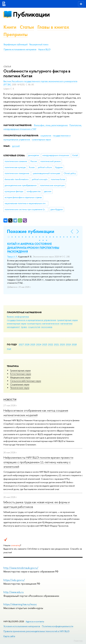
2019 (68, 344)
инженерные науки (17, 323)
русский (16, 146)
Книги (10, 27)
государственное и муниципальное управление (32, 320)
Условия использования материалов (22, 626)
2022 (51, 344)
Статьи (27, 27)
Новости (10, 400)
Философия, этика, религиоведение (51, 125)
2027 (21, 344)
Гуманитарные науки (20, 370)
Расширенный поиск (39, 44)
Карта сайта (9, 636)
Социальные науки (20, 384)
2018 (74, 344)
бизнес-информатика (18, 317)
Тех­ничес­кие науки (20, 388)
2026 (27, 344)
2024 (39, 344)
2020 (62, 344)
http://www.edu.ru (14, 592)
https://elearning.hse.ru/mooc (20, 604)
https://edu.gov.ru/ (14, 580)
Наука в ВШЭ (44, 49)
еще (9, 349)
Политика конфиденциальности (58, 626)
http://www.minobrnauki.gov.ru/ (21, 568)
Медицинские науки (20, 377)
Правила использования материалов (20, 49)
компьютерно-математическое (43, 323)
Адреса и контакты (35, 621)
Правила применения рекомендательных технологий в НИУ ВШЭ (36, 631)
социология (34, 327)
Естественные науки (21, 374)
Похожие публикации (31, 231)
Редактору (78, 641)
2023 (45, 344)
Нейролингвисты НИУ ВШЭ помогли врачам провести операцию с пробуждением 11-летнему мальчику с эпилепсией (38, 462)
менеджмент (13, 327)
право (24, 327)
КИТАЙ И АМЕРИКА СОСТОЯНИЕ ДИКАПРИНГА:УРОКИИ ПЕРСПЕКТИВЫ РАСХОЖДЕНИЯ (33, 248)
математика (66, 323)
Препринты (16, 34)
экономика (47, 327)
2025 (33, 344)
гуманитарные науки (67, 320)
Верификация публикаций (16, 44)
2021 (56, 344)
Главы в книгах (53, 27)
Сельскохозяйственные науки (26, 381)
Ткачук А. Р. (12, 257)
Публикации (31, 14)
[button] (9, 237)
